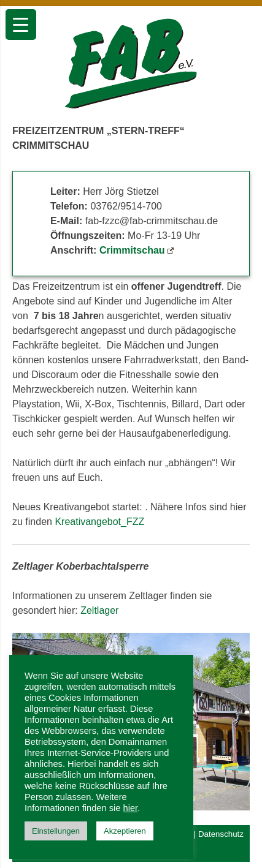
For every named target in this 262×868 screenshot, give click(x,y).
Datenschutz (221, 834)
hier (131, 808)
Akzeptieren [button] (125, 831)
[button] (236, 722)
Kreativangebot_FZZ (99, 522)
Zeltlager (99, 610)
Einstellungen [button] (56, 831)
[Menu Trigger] (21, 25)
